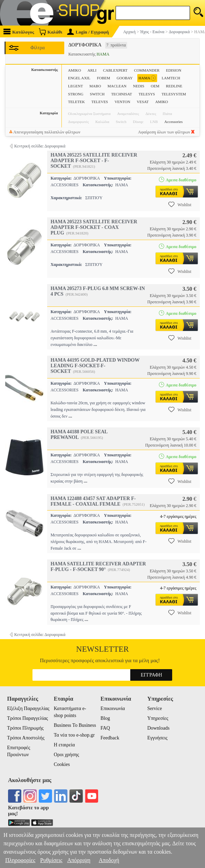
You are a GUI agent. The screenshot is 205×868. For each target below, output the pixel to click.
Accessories (173, 122)
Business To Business (75, 725)
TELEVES (100, 102)
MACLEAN (117, 86)
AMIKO (75, 70)
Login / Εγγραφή (88, 32)
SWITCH (97, 94)
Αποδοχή (109, 860)
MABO (95, 86)
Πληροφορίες (20, 860)
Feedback (110, 738)
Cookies (62, 764)
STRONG (76, 94)
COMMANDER (147, 70)
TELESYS (147, 94)
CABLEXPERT (115, 70)
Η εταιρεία (64, 745)
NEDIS (139, 86)
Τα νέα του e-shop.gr (74, 735)
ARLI (92, 70)
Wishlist (180, 204)
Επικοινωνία (113, 708)
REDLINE (174, 86)
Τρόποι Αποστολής (26, 738)
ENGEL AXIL (79, 78)
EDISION (174, 70)
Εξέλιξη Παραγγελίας (28, 708)
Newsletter (102, 649)
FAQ (105, 728)
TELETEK (76, 102)
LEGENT (76, 86)
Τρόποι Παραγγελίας (27, 718)
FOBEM (103, 78)
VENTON (122, 102)
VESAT (143, 102)
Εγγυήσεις (158, 738)
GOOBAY (125, 78)
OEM (155, 86)
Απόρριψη (79, 860)
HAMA (147, 78)
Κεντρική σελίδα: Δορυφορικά (40, 146)
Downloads (159, 728)
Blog (105, 718)
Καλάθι (50, 32)
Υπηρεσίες (158, 718)
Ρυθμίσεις (51, 860)
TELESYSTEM (174, 94)
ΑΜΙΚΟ (162, 102)
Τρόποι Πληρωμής (25, 728)
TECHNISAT (122, 94)
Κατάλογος (19, 32)
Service (155, 708)
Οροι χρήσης (66, 755)
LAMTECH (171, 78)
